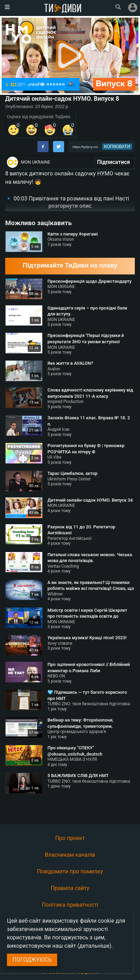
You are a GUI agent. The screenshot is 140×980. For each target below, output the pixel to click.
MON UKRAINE (36, 162)
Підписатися (113, 162)
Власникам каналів (70, 855)
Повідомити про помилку (70, 871)
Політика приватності (70, 905)
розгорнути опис (70, 206)
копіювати (117, 146)
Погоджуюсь (32, 960)
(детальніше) (95, 946)
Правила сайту (70, 888)
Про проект (70, 838)
